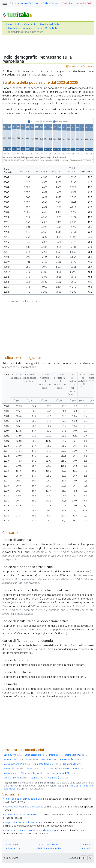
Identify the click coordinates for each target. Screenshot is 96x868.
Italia (18, 24)
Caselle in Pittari (15, 778)
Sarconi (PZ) (13, 769)
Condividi (87, 67)
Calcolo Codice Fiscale (46, 3)
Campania (30, 24)
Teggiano (38, 778)
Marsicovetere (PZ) (17, 764)
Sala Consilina (74, 764)
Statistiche (52, 28)
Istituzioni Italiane (48, 845)
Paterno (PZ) (13, 759)
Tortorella (41, 773)
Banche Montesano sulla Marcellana (24, 807)
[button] (84, 858)
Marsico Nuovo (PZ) (17, 773)
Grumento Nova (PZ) (47, 764)
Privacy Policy (13, 848)
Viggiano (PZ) (58, 778)
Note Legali (12, 845)
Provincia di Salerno (51, 24)
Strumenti (85, 845)
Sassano (49, 759)
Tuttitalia (14, 3)
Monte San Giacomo (69, 769)
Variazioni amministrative (48, 848)
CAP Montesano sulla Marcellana (22, 815)
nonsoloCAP (26, 3)
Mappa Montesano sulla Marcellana (24, 822)
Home (8, 24)
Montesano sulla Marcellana (25, 28)
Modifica (72, 67)
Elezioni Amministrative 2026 (77, 3)
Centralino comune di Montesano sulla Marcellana (32, 830)
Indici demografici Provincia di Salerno (26, 799)
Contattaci (84, 848)
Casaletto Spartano (39, 769)
